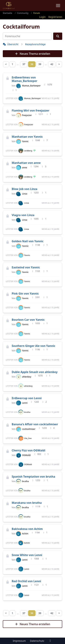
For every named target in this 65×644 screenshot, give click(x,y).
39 (40, 64)
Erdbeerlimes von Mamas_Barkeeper (25, 79)
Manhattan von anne (26, 163)
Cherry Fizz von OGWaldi (29, 450)
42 (52, 64)
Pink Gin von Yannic (25, 294)
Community (23, 13)
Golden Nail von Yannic (28, 241)
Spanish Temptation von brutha (34, 477)
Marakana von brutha (27, 503)
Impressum (19, 641)
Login (42, 17)
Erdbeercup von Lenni (27, 398)
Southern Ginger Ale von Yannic (34, 346)
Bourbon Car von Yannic (28, 320)
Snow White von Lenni (27, 555)
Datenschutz (37, 641)
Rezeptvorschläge (35, 44)
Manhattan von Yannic (27, 137)
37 (24, 64)
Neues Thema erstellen (32, 54)
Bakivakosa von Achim (27, 529)
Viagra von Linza (23, 215)
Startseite (7, 13)
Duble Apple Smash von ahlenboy (35, 372)
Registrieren (55, 17)
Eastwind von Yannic (26, 267)
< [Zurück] (6, 64)
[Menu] (58, 6)
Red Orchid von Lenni (26, 581)
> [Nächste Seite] (59, 64)
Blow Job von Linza (25, 189)
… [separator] (18, 64)
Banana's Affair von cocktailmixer (35, 424)
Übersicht (11, 44)
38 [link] (32, 64)
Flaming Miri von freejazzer (31, 110)
